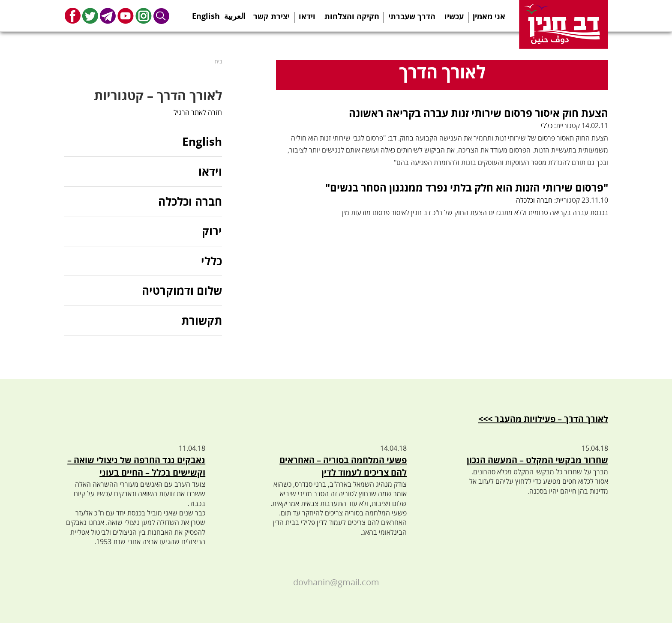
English (206, 13)
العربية (235, 13)
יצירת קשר (271, 16)
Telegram (108, 16)
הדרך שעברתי (412, 16)
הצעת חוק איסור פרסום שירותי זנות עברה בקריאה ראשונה (478, 113)
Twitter (90, 16)
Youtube (126, 16)
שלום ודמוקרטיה (182, 291)
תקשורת (202, 320)
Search (162, 16)
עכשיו (454, 16)
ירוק (212, 231)
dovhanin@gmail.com (336, 582)
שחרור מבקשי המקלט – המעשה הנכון (537, 460)
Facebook (73, 16)
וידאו (307, 16)
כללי (547, 126)
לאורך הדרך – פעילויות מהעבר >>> (543, 419)
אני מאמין (489, 16)
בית (218, 61)
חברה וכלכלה (534, 200)
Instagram (144, 16)
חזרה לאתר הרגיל (198, 112)
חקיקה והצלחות (352, 16)
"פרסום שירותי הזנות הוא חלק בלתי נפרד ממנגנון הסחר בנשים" (467, 187)
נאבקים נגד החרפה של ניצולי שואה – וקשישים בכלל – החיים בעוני (136, 466)
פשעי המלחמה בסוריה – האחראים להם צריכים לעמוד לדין (343, 466)
